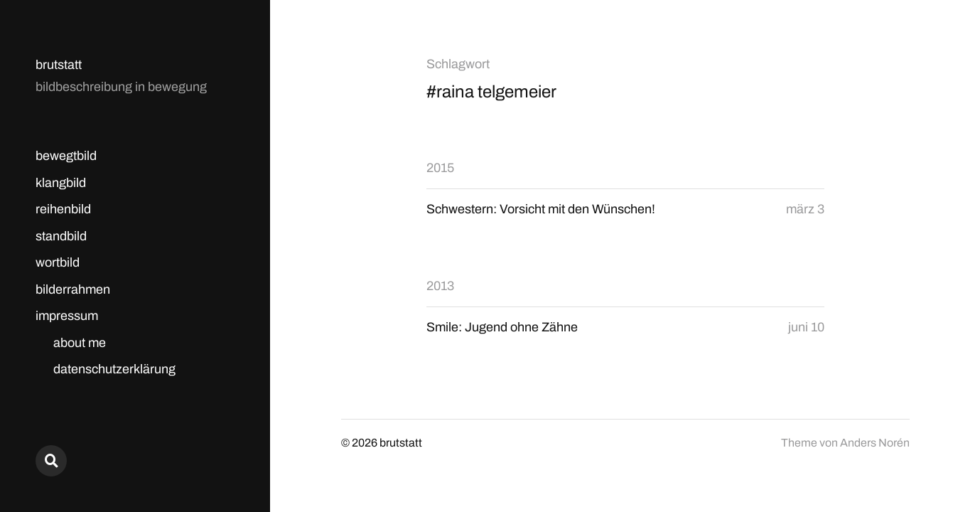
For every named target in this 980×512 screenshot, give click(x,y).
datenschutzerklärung (114, 369)
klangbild (61, 183)
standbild (61, 236)
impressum (67, 316)
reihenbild (63, 209)
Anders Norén (875, 443)
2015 (440, 168)
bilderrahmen (73, 289)
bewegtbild (66, 156)
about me (80, 343)
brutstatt (59, 65)
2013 (440, 286)
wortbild (58, 262)
